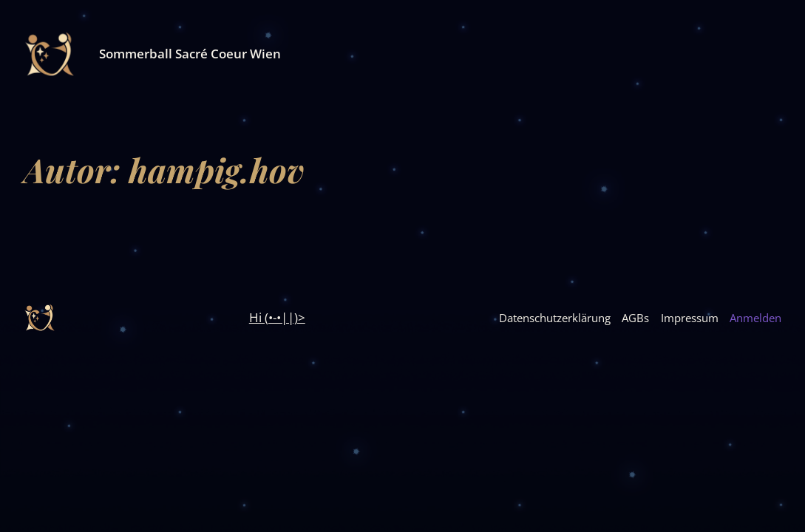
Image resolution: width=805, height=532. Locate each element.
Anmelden (755, 318)
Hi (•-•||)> (277, 317)
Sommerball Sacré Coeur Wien (190, 54)
